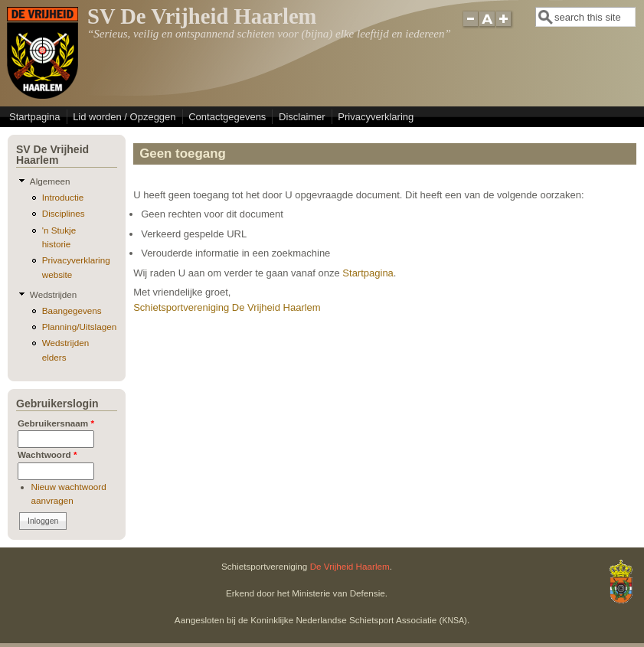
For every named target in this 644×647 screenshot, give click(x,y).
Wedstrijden (54, 294)
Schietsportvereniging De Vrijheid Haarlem (227, 307)
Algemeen (50, 181)
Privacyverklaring (376, 117)
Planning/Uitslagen (79, 327)
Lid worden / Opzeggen (124, 117)
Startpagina (35, 117)
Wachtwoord (47, 454)
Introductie (63, 197)
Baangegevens (72, 310)
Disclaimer (302, 117)
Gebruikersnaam (56, 423)
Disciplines (64, 213)
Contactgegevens (227, 117)
